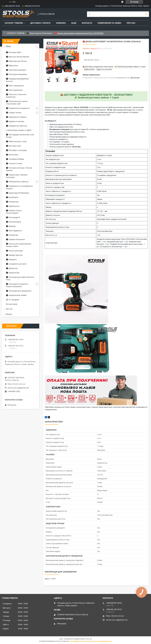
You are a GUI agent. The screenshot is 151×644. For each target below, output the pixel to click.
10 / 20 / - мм (102, 211)
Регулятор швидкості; (59, 139)
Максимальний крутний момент (59, 179)
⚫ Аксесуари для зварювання (19, 291)
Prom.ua (89, 639)
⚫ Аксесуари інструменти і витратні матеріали (17, 285)
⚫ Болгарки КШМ (13, 52)
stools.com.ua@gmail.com (18, 388)
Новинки (61, 23)
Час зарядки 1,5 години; (59, 142)
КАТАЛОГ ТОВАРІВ (16, 33)
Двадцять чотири (104, 155)
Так (98, 195)
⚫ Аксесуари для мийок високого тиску (20, 278)
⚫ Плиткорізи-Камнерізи (16, 74)
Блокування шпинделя (55, 195)
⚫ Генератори (12, 235)
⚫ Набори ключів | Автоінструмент (14, 212)
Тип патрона (51, 219)
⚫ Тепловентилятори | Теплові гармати (19, 169)
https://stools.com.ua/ (17, 384)
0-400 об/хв (102, 191)
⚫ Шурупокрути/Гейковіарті (39, 33)
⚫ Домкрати (11, 259)
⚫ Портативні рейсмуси (16, 70)
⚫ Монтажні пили (13, 146)
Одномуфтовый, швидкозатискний (112, 219)
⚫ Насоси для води (14, 251)
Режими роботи (52, 171)
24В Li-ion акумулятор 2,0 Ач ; (62, 127)
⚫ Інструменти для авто (16, 264)
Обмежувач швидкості (55, 199)
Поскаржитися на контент (79, 641)
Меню (8, 46)
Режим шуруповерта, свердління (111, 171)
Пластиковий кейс (105, 231)
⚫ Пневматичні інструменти (18, 108)
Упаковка (50, 231)
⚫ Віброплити (12, 66)
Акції (74, 23)
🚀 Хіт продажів (12, 300)
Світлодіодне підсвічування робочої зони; (67, 132)
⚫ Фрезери (11, 226)
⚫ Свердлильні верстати (17, 126)
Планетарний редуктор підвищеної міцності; (68, 137)
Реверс (49, 207)
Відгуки (9, 314)
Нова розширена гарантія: (65, 147)
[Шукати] (146, 14)
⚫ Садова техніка (14, 113)
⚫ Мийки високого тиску (16, 141)
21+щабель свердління (107, 175)
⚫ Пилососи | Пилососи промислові (16, 96)
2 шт (99, 167)
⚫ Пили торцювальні (15, 86)
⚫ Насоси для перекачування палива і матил (19, 245)
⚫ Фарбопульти (13, 206)
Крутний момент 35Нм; (59, 134)
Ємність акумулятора (55, 183)
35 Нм (99, 179)
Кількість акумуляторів (55, 167)
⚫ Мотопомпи (12, 155)
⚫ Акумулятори (13, 273)
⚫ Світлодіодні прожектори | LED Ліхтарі (20, 136)
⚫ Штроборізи (12, 197)
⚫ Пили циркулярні (14, 90)
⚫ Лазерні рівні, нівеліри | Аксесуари (17, 176)
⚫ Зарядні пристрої (14, 255)
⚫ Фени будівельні (14, 231)
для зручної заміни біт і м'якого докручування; (79, 129)
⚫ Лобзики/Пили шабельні (17, 182)
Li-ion (99, 159)
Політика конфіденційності (101, 641)
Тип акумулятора (53, 159)
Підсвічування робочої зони (57, 227)
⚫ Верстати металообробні (18, 57)
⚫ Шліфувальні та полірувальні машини (19, 187)
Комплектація (51, 243)
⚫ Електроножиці (13, 222)
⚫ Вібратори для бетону (16, 61)
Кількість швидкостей (55, 187)
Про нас (131, 23)
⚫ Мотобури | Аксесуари (16, 150)
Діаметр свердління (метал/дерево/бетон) (64, 211)
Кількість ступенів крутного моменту (61, 175)
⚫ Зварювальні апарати (16, 117)
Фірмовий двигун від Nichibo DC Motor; (66, 124)
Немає (100, 199)
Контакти (87, 23)
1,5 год (100, 163)
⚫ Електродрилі (13, 217)
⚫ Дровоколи (12, 268)
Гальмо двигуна (52, 223)
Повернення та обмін (109, 23)
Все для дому (12, 304)
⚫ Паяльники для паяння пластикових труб (17, 103)
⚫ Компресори (12, 202)
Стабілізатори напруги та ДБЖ (19, 130)
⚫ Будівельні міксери (15, 121)
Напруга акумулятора (55, 155)
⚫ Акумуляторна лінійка (16, 295)
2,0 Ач (99, 183)
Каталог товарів (14, 23)
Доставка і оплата (40, 23)
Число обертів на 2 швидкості (58, 203)
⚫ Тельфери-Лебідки (15, 159)
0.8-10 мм (101, 215)
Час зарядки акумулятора (57, 163)
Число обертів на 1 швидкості (58, 191)
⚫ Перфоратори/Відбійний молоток (17, 80)
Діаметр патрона (53, 215)
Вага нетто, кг (51, 235)
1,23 (99, 235)
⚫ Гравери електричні (15, 239)
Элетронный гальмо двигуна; (62, 144)
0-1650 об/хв (102, 203)
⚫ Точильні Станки (14, 163)
